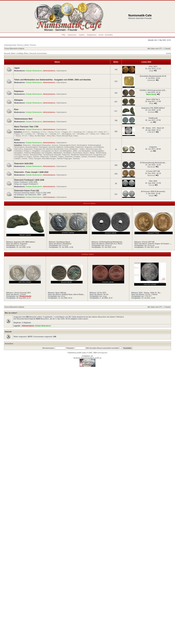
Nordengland (82, 145)
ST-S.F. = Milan (28, 136)
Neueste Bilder (10, 53)
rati (151, 122)
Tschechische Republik (52, 155)
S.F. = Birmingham (64, 134)
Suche (101, 35)
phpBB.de (98, 358)
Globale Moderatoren (34, 71)
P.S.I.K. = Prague (61, 132)
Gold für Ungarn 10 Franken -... (160, 244)
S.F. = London (26, 134)
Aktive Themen (30, 45)
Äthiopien (19, 100)
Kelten (17, 140)
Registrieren (92, 35)
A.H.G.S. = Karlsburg (31, 132)
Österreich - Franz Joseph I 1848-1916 (31, 172)
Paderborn (19, 91)
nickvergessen (102, 353)
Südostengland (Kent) (67, 145)
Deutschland (77, 153)
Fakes (76, 136)
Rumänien (92, 157)
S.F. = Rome (90, 134)
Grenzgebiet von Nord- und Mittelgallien (57, 151)
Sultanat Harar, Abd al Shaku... (73, 294)
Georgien (38, 158)
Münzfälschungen (49, 158)
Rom (16, 109)
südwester (151, 80)
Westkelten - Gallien (77, 149)
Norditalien (67, 153)
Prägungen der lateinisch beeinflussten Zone (51, 149)
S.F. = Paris (98, 132)
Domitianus (67, 244)
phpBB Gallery (82, 353)
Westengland (19, 147)
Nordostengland (31, 147)
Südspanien (28, 149)
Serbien (84, 157)
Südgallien (36, 151)
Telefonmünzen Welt (23, 119)
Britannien (27, 145)
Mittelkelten (58, 153)
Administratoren (49, 71)
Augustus (24, 244)
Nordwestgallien (98, 151)
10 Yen (106, 294)
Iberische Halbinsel (56, 147)
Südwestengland (94, 145)
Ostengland (43, 147)
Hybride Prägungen (64, 158)
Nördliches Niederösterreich (82, 155)
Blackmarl (151, 167)
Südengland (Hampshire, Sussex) (45, 145)
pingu (151, 71)
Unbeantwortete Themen (14, 45)
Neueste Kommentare (38, 53)
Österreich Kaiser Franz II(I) (27, 191)
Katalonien (80, 147)
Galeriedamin (61, 71)
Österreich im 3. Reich (114, 244)
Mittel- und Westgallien (82, 151)
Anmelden (109, 35)
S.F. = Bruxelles (79, 134)
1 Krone (23, 294)
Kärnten (36, 157)
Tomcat (151, 185)
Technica (76, 158)
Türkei (31, 158)
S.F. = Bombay (38, 134)
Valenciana (18, 149)
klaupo (151, 196)
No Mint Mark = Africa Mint (45, 136)
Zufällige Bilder (23, 53)
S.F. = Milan (101, 134)
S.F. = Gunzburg (75, 132)
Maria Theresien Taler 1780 (26, 127)
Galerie (82, 35)
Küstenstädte (69, 147)
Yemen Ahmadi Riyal (64, 136)
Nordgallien (19, 153)
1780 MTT (151, 132)
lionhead (151, 112)
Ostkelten (53, 157)
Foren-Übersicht (11, 49)
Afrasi (151, 103)
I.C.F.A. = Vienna (47, 132)
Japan (17, 68)
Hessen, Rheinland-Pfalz (33, 155)
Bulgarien (101, 157)
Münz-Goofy (151, 94)
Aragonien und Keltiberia (94, 147)
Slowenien (69, 157)
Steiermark (45, 157)
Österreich (66, 155)
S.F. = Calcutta (50, 134)
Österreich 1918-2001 (24, 164)
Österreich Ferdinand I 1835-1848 (29, 180)
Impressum (72, 35)
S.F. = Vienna (88, 132)
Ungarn (61, 157)
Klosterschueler (25, 296)
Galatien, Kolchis (21, 158)
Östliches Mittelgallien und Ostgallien (38, 153)
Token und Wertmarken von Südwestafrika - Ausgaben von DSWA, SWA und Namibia (52, 80)
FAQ (64, 35)
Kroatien (77, 157)
